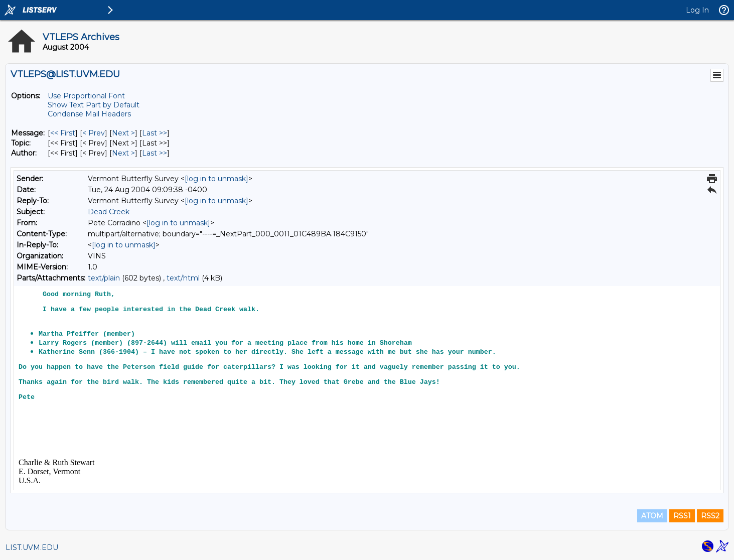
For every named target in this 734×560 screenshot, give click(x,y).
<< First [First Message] (63, 133)
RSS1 (682, 516)
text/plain (104, 278)
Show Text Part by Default (94, 105)
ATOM (652, 516)
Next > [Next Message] (123, 133)
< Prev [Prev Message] (94, 133)
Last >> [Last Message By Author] (155, 153)
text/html (183, 278)
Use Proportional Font (86, 96)
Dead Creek (109, 212)
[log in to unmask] (216, 179)
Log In (697, 10)
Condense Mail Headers (89, 114)
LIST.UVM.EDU (32, 547)
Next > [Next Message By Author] (123, 153)
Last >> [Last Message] (155, 133)
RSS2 (710, 516)
